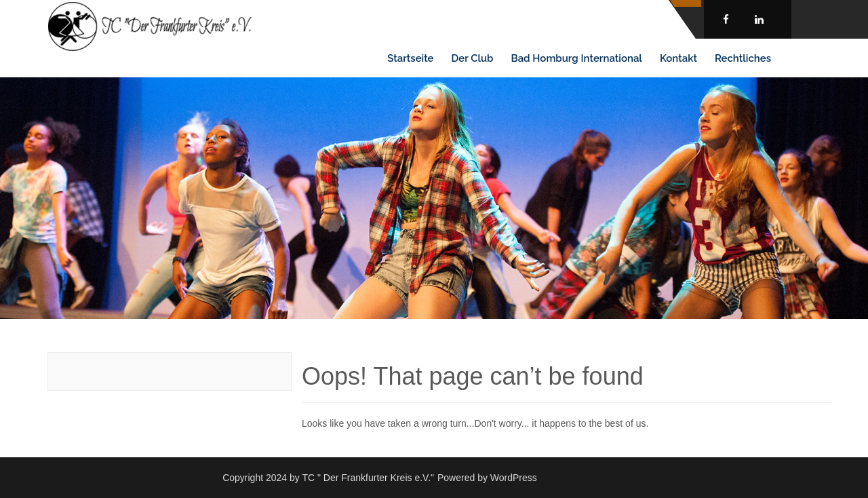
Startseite (410, 58)
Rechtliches (743, 58)
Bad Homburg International (577, 58)
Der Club (473, 58)
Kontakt (678, 58)
